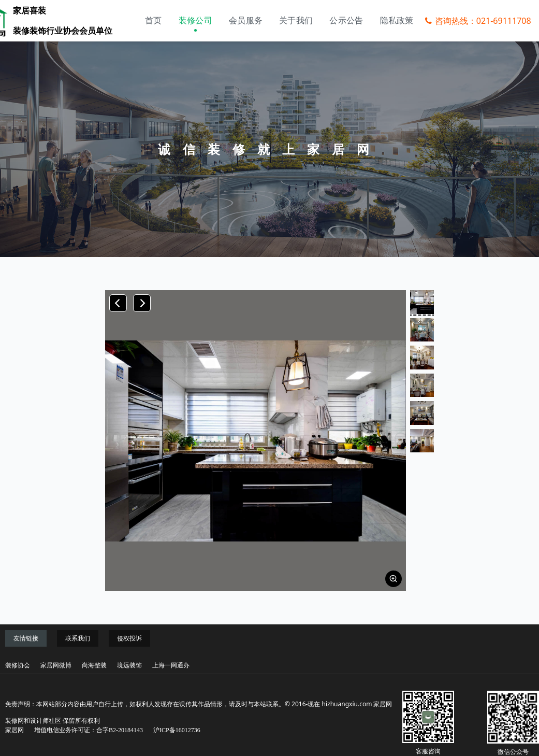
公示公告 (346, 20)
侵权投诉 (129, 638)
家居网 (14, 730)
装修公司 (195, 20)
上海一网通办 (171, 665)
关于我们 (296, 20)
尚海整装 (94, 665)
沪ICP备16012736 (177, 730)
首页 (154, 20)
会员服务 (246, 20)
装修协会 (18, 665)
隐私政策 (397, 20)
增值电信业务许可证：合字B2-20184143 (89, 730)
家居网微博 (56, 665)
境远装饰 (129, 665)
